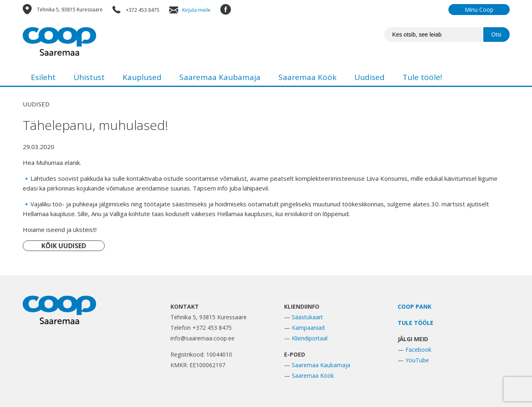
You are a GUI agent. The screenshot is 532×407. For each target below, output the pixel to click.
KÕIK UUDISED (64, 246)
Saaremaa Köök (307, 77)
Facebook (418, 350)
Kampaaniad (308, 328)
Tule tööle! (422, 77)
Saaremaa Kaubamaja (220, 77)
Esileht (43, 77)
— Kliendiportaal (306, 338)
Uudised (369, 77)
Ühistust (89, 77)
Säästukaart (307, 317)
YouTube (417, 360)
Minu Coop (479, 10)
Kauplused (142, 77)
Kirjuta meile (196, 10)
